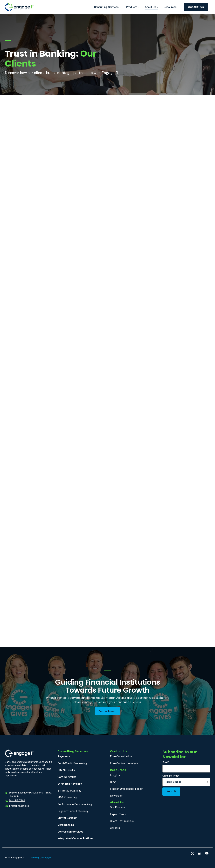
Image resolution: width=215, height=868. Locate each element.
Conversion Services (70, 832)
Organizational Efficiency (73, 811)
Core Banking (66, 825)
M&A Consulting (67, 797)
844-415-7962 (17, 800)
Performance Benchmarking (75, 804)
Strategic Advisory (70, 784)
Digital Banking (67, 818)
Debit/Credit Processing (72, 763)
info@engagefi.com (19, 806)
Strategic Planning (69, 791)
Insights (115, 775)
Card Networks (67, 777)
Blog (113, 782)
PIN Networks (66, 770)
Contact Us (196, 7)
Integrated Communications (75, 838)
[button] (193, 854)
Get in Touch (107, 711)
